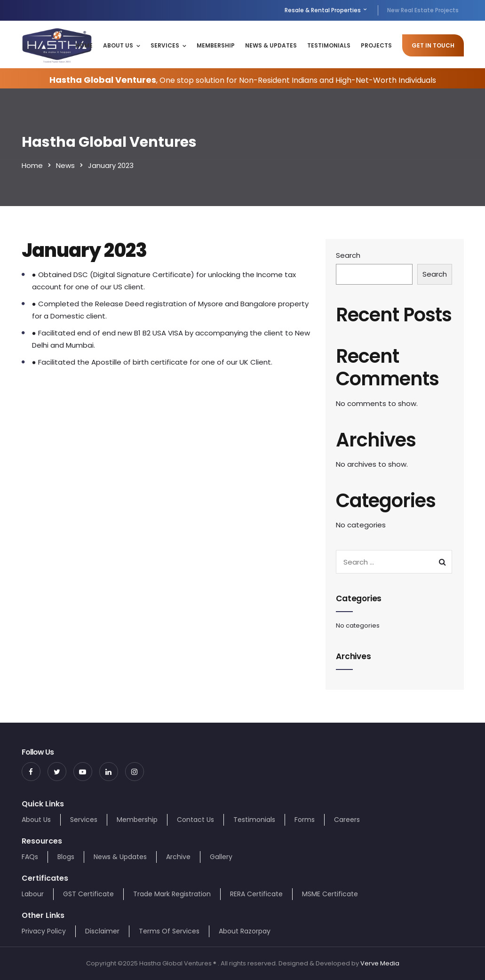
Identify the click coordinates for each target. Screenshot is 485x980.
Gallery (221, 857)
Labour (33, 894)
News (65, 165)
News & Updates (271, 45)
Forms (305, 820)
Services (165, 45)
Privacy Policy (44, 931)
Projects (376, 45)
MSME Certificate (330, 894)
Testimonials (329, 45)
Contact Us (195, 820)
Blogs (66, 857)
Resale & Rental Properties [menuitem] (326, 10)
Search (348, 255)
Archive (178, 857)
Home (84, 45)
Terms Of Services (169, 931)
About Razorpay (245, 931)
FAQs (30, 857)
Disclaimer (102, 931)
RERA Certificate (256, 894)
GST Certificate (88, 894)
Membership (216, 45)
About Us (118, 45)
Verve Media (380, 963)
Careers (347, 820)
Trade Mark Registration (172, 894)
